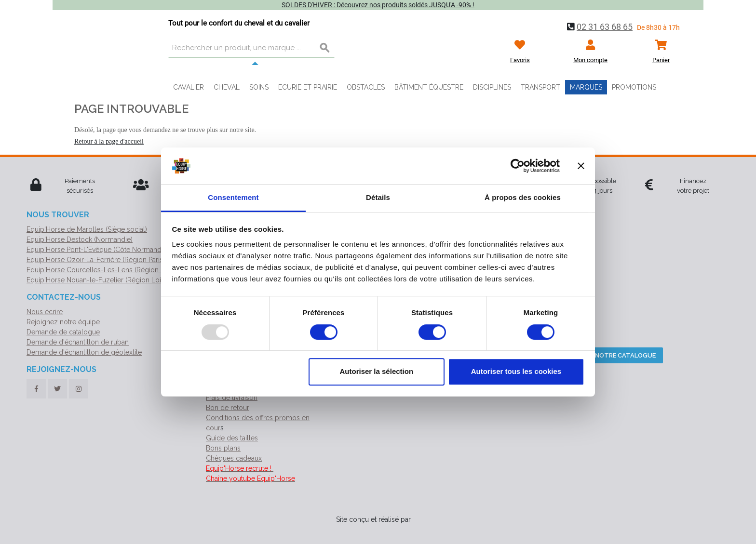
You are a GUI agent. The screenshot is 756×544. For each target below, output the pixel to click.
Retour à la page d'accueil (109, 141)
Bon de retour (228, 408)
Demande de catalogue (63, 332)
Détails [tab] (378, 198)
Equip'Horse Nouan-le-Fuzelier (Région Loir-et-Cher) (109, 280)
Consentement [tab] (233, 198)
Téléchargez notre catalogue (602, 355)
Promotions (634, 87)
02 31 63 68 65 (605, 27)
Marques (586, 87)
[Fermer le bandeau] (581, 166)
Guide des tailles (232, 438)
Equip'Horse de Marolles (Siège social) (87, 229)
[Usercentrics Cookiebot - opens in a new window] (518, 166)
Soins (259, 87)
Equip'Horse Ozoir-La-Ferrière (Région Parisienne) (104, 260)
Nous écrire (45, 312)
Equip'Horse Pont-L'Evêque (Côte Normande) (97, 250)
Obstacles (366, 87)
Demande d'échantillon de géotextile (84, 352)
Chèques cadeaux (234, 458)
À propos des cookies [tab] (523, 198)
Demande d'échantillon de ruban (78, 342)
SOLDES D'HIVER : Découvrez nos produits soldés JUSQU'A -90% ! (378, 5)
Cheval (227, 87)
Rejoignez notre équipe (63, 322)
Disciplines (492, 87)
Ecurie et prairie (308, 87)
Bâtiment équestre (429, 87)
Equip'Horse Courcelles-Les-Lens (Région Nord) (102, 270)
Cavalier (189, 87)
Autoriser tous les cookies (516, 371)
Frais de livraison (232, 398)
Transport (540, 87)
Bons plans (223, 448)
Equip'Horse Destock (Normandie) (80, 239)
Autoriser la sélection (377, 371)
